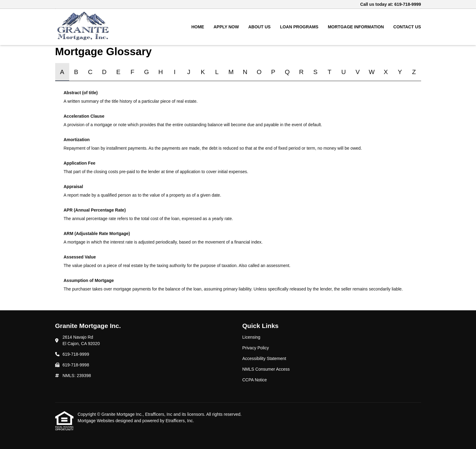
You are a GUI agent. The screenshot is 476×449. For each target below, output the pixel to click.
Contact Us (407, 27)
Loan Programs (299, 27)
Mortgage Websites (97, 421)
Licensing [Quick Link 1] (251, 337)
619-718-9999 (408, 4)
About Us (259, 27)
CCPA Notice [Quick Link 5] (255, 380)
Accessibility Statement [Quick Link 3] (264, 358)
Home (198, 27)
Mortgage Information (356, 27)
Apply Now (226, 27)
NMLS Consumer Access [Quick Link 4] (266, 369)
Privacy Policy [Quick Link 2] (256, 348)
